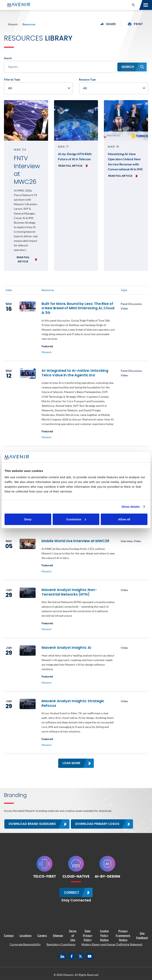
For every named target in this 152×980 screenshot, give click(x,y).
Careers (42, 935)
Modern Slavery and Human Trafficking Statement (112, 944)
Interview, (127, 541)
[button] (133, 5)
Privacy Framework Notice (123, 935)
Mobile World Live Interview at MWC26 (75, 541)
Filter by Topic (12, 80)
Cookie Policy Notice (104, 935)
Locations (26, 935)
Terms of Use (73, 935)
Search (8, 58)
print (135, 24)
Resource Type (87, 80)
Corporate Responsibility (25, 944)
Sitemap (58, 935)
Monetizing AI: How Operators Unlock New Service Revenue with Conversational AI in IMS (125, 161)
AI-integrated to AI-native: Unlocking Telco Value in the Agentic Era (75, 373)
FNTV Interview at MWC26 (26, 170)
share (108, 24)
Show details (131, 507)
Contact (9, 935)
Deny (28, 519)
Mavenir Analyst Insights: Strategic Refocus (73, 703)
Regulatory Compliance (61, 944)
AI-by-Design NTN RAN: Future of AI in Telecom (75, 156)
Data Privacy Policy (88, 935)
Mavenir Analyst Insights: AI (66, 648)
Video (124, 308)
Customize (76, 519)
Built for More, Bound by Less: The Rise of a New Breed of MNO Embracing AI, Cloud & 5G (78, 308)
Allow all (124, 519)
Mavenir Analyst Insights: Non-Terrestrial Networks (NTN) (69, 592)
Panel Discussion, (132, 304)
